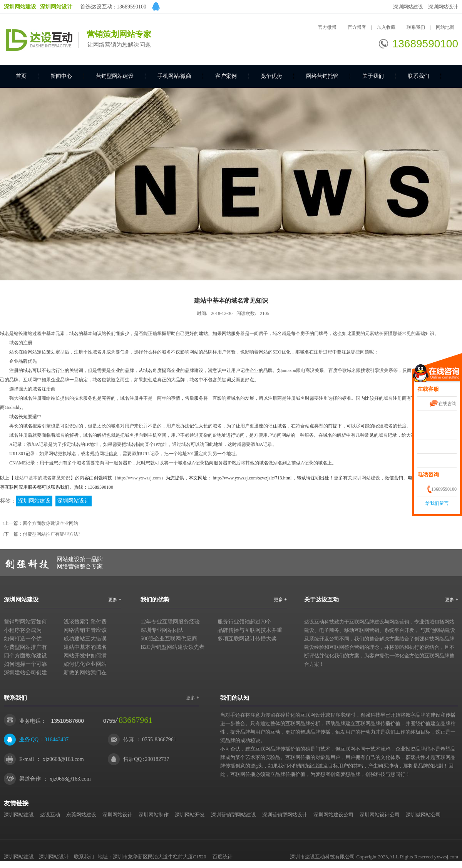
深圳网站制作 (154, 815)
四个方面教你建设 (25, 656)
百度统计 (223, 857)
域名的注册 (21, 343)
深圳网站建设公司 (333, 815)
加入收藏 (386, 27)
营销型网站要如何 (25, 622)
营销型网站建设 (115, 76)
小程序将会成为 (23, 630)
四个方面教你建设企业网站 (50, 523)
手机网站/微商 (174, 76)
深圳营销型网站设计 (285, 815)
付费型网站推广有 (25, 647)
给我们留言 (437, 503)
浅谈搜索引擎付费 (85, 622)
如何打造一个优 (23, 639)
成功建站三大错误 (85, 639)
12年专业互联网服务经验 (170, 622)
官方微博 (327, 27)
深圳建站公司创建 (25, 673)
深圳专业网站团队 (162, 630)
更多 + (115, 600)
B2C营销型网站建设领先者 (172, 647)
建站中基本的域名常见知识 (42, 478)
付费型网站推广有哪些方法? (51, 534)
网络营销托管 (322, 76)
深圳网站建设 (408, 7)
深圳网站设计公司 (380, 815)
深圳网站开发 (190, 815)
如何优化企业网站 (85, 664)
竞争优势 (271, 76)
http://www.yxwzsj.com (139, 478)
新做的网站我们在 (85, 673)
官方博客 (357, 27)
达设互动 (50, 815)
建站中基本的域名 (85, 647)
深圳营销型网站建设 (234, 815)
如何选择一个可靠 (25, 664)
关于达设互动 (321, 600)
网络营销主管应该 (85, 630)
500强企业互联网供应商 (169, 639)
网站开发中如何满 (85, 656)
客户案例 (226, 76)
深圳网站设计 (443, 7)
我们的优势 (155, 600)
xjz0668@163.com (63, 759)
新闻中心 (61, 76)
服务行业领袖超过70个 (244, 622)
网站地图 (445, 27)
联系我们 (416, 27)
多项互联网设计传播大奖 (247, 639)
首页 (21, 76)
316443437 (56, 740)
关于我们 (373, 76)
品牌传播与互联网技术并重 (250, 630)
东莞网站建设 (81, 815)
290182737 (157, 759)
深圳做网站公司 (423, 815)
